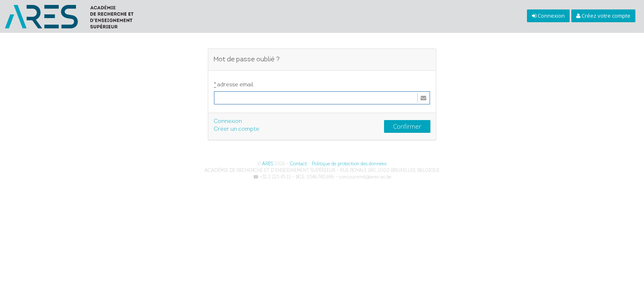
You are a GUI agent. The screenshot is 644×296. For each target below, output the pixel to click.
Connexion (228, 121)
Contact (298, 164)
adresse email (234, 85)
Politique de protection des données (349, 164)
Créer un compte (236, 129)
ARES (268, 164)
